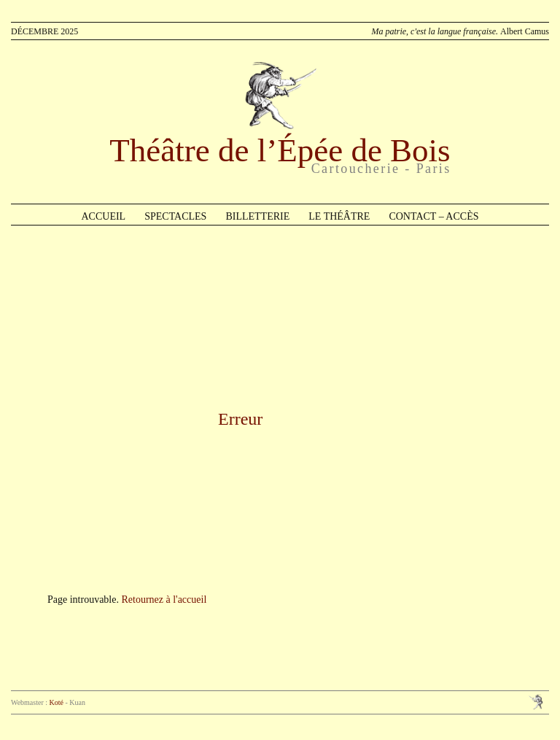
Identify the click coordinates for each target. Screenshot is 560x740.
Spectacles (175, 216)
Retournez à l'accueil (164, 600)
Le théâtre (339, 216)
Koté (57, 702)
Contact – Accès (433, 216)
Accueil (104, 216)
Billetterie (257, 216)
